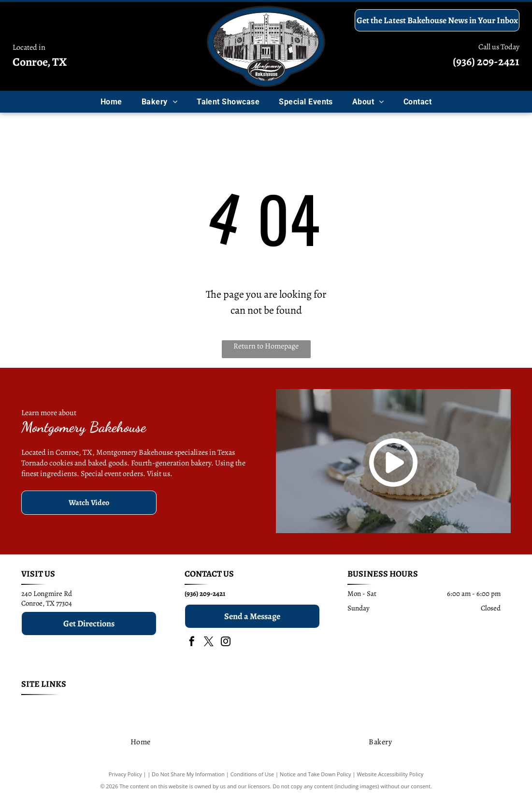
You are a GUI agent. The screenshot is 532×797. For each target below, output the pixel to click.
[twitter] (209, 643)
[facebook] (192, 643)
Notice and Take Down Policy (316, 774)
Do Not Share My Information (188, 774)
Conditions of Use (252, 774)
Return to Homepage (266, 346)
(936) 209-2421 (486, 61)
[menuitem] (111, 102)
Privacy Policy (125, 774)
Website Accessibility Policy (390, 774)
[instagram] (226, 643)
